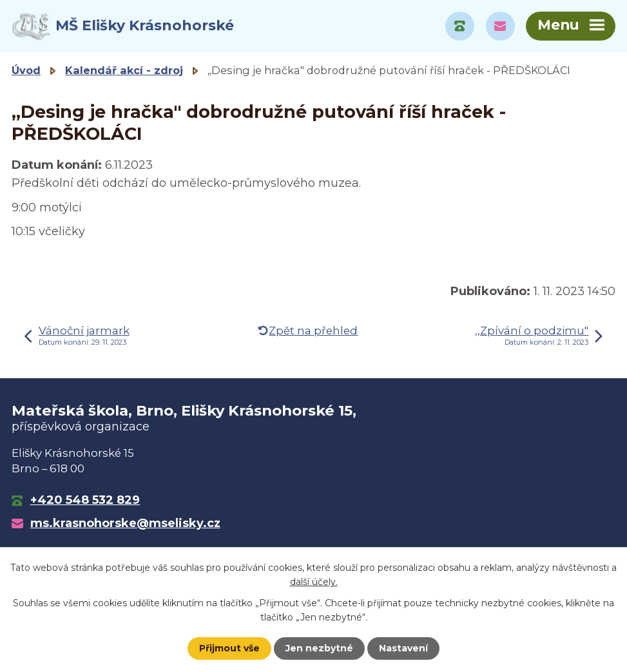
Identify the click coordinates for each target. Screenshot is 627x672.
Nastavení (403, 648)
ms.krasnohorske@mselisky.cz (125, 523)
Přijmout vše (229, 648)
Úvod (26, 70)
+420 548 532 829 (85, 500)
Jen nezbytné (319, 648)
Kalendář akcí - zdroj (124, 70)
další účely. (314, 582)
